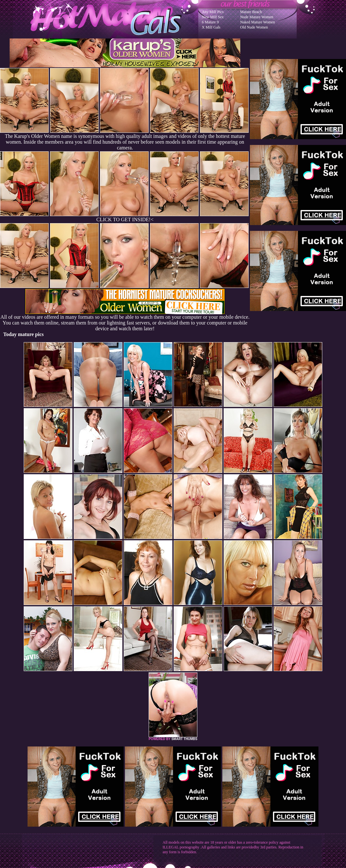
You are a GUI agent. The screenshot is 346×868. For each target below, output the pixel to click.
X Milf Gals (211, 27)
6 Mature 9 (210, 22)
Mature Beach (251, 12)
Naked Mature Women (258, 22)
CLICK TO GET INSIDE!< (125, 219)
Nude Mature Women (257, 17)
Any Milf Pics (213, 12)
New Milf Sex (213, 17)
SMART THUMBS (184, 739)
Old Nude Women (254, 27)
